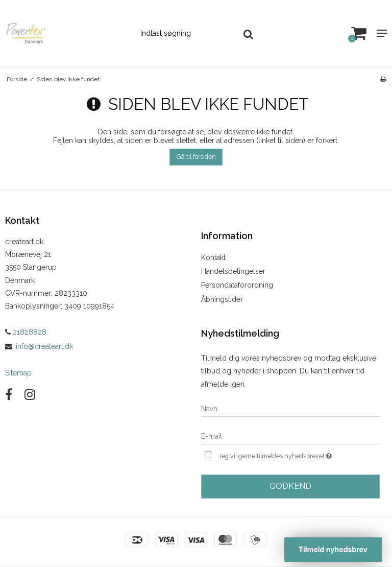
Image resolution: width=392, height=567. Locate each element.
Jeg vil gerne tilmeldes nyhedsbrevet (299, 455)
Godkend (290, 486)
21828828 (26, 332)
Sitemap (18, 373)
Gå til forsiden (196, 157)
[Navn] (290, 408)
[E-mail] (290, 436)
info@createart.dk (44, 346)
